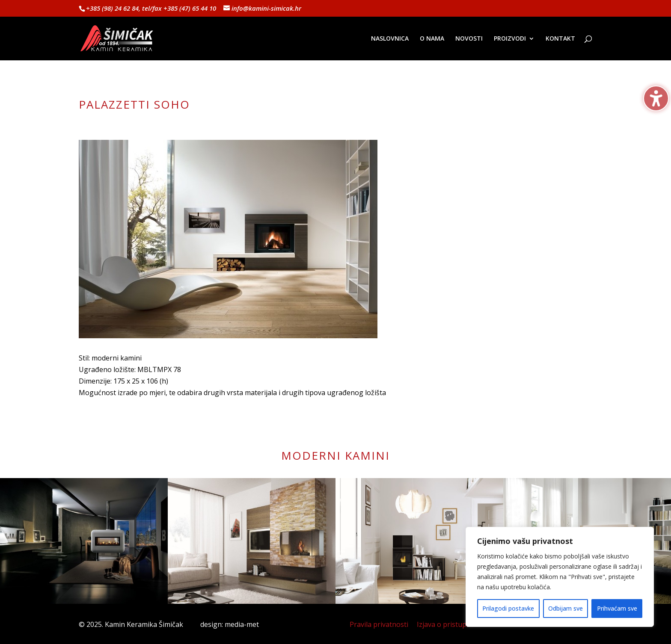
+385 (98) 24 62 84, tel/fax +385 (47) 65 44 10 (151, 8)
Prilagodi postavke (508, 608)
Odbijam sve (566, 608)
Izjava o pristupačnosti (453, 624)
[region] (560, 577)
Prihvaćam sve (617, 608)
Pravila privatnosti (379, 624)
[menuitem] (390, 48)
